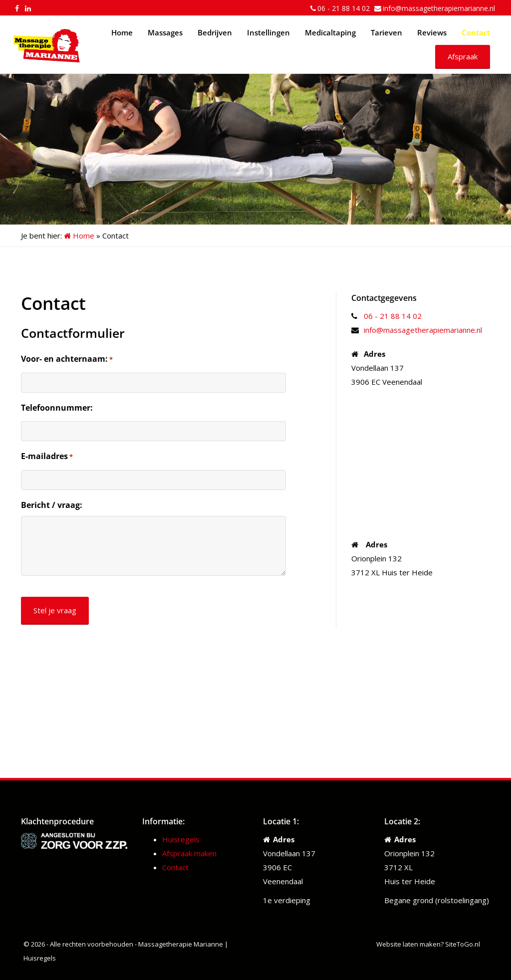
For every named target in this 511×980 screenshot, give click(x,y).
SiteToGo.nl (463, 944)
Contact (476, 32)
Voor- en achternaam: (67, 359)
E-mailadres (47, 457)
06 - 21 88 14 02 (344, 8)
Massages (165, 32)
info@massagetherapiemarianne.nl (439, 8)
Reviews (432, 32)
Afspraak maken (189, 853)
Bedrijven (215, 32)
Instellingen (268, 32)
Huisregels (181, 839)
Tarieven (386, 32)
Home (122, 32)
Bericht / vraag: (52, 505)
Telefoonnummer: (57, 408)
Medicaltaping (330, 32)
